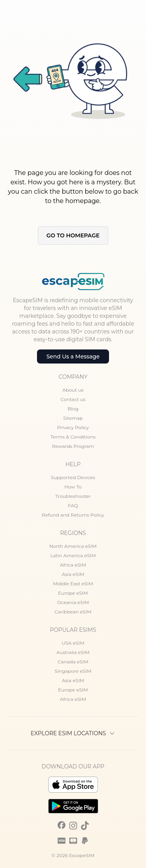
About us (73, 390)
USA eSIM (73, 643)
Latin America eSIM (73, 555)
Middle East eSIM (73, 584)
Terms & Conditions (73, 437)
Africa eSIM (73, 565)
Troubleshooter (73, 496)
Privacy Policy (73, 427)
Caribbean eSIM (73, 612)
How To (73, 487)
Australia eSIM (73, 652)
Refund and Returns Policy (73, 515)
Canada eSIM (73, 662)
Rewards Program (73, 446)
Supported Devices (73, 477)
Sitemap (73, 418)
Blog (73, 409)
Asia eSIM (73, 574)
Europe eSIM (73, 593)
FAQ (73, 505)
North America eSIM (73, 546)
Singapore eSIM (73, 671)
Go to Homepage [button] (73, 235)
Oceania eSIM (73, 602)
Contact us (73, 399)
